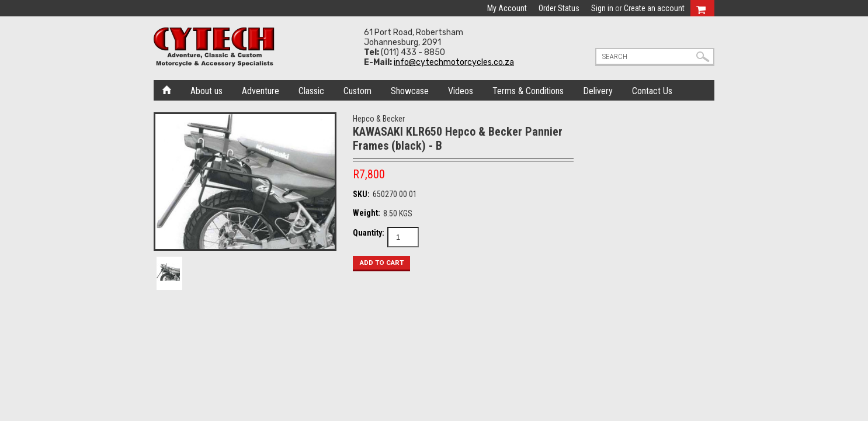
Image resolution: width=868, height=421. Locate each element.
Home (167, 89)
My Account (507, 8)
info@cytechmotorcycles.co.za (454, 62)
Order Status (559, 8)
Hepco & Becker (379, 119)
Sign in (602, 8)
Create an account (654, 8)
